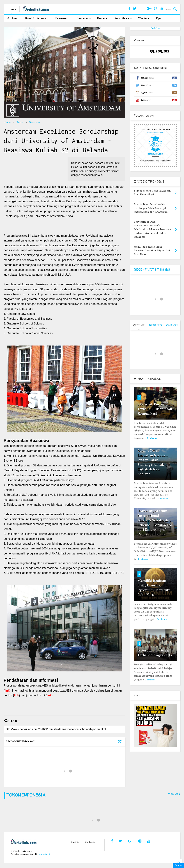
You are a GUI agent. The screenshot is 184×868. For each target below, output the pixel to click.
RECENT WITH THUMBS (152, 270)
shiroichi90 (44, 854)
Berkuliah (155, 29)
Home (13, 18)
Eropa (20, 123)
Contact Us (90, 842)
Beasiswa (61, 18)
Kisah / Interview (36, 18)
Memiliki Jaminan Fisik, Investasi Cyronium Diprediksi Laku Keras (155, 588)
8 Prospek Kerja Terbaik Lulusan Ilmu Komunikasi (155, 409)
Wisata (144, 18)
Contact (178, 866)
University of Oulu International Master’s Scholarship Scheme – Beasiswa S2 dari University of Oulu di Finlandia (155, 523)
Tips (158, 18)
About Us (75, 842)
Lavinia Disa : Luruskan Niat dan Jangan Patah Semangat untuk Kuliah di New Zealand (152, 462)
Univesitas (83, 18)
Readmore (152, 438)
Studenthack (123, 18)
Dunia (102, 18)
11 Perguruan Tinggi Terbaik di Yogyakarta (155, 653)
